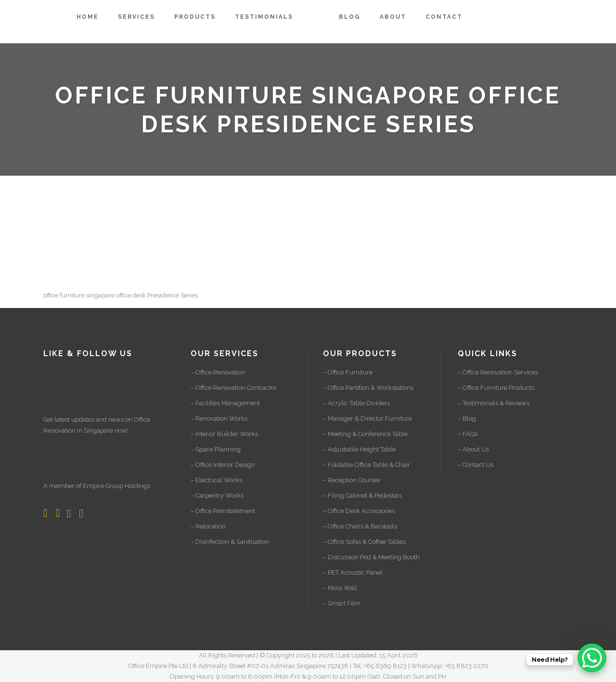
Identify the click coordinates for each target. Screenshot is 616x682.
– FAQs (468, 434)
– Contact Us (475, 465)
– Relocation (208, 526)
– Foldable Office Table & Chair (366, 465)
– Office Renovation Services (498, 372)
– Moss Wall (340, 588)
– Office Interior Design (223, 465)
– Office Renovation (218, 372)
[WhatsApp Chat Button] (592, 658)
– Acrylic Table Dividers (356, 403)
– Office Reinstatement (223, 511)
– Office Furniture (348, 372)
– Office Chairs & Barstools (360, 526)
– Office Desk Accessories (359, 511)
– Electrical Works (216, 480)
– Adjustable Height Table (359, 449)
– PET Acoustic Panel (353, 573)
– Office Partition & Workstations (368, 388)
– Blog (467, 418)
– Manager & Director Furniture (367, 418)
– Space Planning (216, 449)
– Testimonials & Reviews (494, 403)
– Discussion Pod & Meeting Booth (371, 557)
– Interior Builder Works (224, 434)
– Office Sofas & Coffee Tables (364, 542)
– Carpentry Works (217, 495)
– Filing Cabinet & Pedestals (362, 495)
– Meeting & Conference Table (365, 434)
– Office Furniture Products (496, 388)
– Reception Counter (352, 480)
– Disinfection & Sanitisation (230, 542)
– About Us (473, 449)
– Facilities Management (225, 403)
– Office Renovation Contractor (234, 388)
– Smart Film (342, 603)
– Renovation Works (219, 418)
